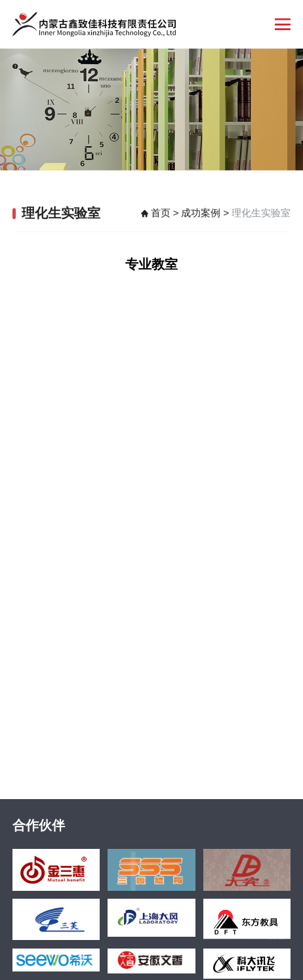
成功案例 (201, 214)
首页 (161, 214)
